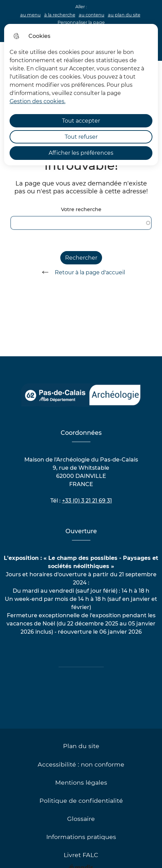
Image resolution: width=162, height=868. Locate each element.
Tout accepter (81, 121)
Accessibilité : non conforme (81, 764)
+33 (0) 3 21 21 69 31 (87, 501)
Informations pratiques (81, 837)
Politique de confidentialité (81, 801)
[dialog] (81, 95)
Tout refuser (81, 137)
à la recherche (60, 15)
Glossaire (81, 819)
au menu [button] (30, 15)
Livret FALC (81, 855)
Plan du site (81, 746)
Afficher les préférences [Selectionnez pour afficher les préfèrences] (81, 153)
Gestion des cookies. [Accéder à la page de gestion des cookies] (38, 101)
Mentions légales (81, 782)
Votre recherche (81, 210)
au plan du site (124, 15)
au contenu (92, 15)
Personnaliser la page (81, 22)
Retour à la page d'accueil (81, 272)
